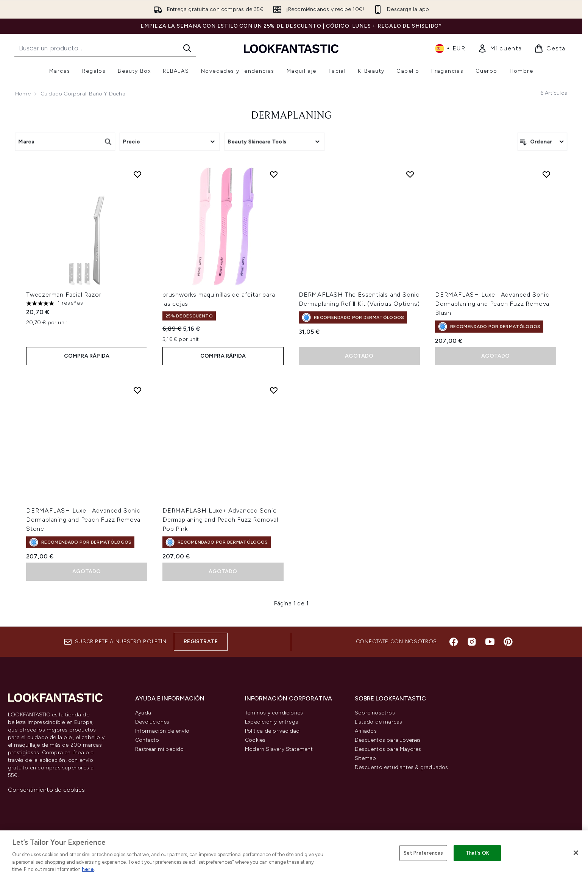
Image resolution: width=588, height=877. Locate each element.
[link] (500, 48)
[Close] (576, 853)
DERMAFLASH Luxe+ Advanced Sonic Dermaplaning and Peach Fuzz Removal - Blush (495, 304)
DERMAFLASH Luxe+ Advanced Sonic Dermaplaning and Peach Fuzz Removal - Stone (87, 520)
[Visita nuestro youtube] (490, 642)
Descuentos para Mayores (388, 749)
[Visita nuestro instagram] (472, 642)
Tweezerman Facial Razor (64, 295)
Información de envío (162, 731)
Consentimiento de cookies (46, 790)
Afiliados (366, 731)
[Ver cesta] (550, 48)
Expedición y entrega (272, 722)
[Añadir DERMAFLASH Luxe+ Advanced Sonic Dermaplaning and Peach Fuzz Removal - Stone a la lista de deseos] (137, 390)
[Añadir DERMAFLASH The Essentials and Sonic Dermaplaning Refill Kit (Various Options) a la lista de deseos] (410, 174)
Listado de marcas (378, 722)
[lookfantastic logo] (291, 48)
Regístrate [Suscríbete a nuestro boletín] (201, 642)
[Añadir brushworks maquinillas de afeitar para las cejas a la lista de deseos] (274, 174)
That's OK (477, 853)
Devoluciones (152, 722)
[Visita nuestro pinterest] (508, 642)
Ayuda (143, 713)
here (88, 869)
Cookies (255, 740)
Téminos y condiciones (274, 713)
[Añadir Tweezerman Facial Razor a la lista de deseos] (137, 174)
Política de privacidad (272, 731)
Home (23, 94)
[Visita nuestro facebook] (454, 642)
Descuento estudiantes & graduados (402, 767)
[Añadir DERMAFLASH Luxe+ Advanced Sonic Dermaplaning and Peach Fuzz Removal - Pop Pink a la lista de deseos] (274, 390)
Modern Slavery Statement (279, 749)
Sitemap (365, 758)
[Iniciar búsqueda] (187, 48)
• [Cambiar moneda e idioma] (450, 48)
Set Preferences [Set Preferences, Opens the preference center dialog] (423, 853)
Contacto (147, 740)
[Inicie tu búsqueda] (105, 48)
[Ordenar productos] (542, 142)
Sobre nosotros (375, 713)
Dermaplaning (291, 116)
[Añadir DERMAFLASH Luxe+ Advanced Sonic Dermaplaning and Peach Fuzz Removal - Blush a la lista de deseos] (546, 174)
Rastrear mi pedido (160, 749)
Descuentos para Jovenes (388, 740)
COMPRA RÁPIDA (87, 356)
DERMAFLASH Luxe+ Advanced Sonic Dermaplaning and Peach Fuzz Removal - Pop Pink (223, 520)
